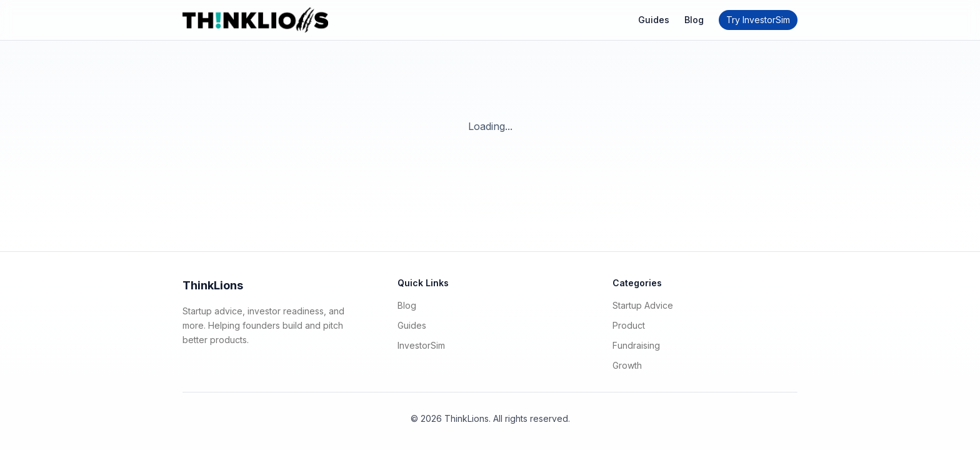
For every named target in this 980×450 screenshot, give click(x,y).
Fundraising (636, 345)
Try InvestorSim (758, 20)
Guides (654, 20)
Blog (694, 20)
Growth (627, 365)
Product (629, 325)
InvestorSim (421, 345)
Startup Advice (643, 305)
